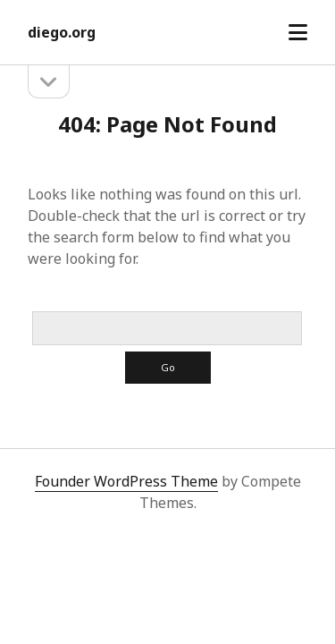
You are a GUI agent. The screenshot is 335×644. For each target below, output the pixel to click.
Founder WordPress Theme (126, 481)
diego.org (62, 32)
